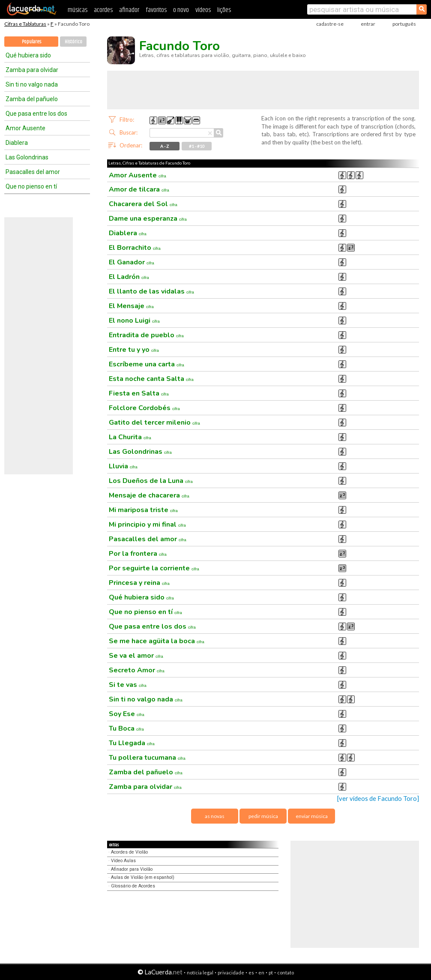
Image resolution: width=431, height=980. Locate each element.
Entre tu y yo (134, 350)
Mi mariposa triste (143, 510)
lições (224, 10)
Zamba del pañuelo (32, 99)
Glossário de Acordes (133, 886)
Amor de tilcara (139, 189)
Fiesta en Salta (139, 393)
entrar (368, 24)
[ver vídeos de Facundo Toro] (378, 799)
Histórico (73, 42)
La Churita (130, 437)
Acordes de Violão (129, 852)
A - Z (165, 146)
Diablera (17, 143)
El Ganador (132, 262)
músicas (78, 10)
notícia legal (200, 973)
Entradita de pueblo (146, 335)
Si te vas (128, 685)
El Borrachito (135, 248)
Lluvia (123, 466)
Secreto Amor (137, 670)
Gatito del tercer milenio (154, 423)
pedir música (263, 816)
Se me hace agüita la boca (157, 641)
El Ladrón (129, 277)
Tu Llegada (132, 743)
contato (286, 973)
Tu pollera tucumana (147, 758)
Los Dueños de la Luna (151, 481)
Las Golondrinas (27, 157)
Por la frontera (138, 554)
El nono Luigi (134, 321)
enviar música (312, 816)
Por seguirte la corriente (154, 568)
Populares (31, 42)
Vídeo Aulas (123, 861)
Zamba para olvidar (32, 70)
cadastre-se (330, 24)
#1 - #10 (197, 146)
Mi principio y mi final (147, 524)
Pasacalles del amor (33, 172)
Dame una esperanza (148, 219)
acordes (103, 10)
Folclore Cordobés (144, 408)
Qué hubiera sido (28, 55)
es (251, 973)
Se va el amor (136, 656)
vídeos (203, 10)
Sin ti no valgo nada (32, 84)
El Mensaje (131, 306)
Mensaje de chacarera (149, 495)
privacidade (231, 973)
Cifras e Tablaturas (25, 24)
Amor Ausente (25, 128)
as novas (215, 816)
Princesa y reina (139, 583)
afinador (129, 10)
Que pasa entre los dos (36, 114)
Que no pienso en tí (31, 186)
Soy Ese (127, 714)
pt (271, 973)
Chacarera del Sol (143, 204)
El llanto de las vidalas (151, 291)
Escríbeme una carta (147, 364)
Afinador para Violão (132, 869)
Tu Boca (126, 728)
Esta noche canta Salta (151, 379)
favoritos (156, 10)
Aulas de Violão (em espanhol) (143, 877)
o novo (181, 10)
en (261, 973)
